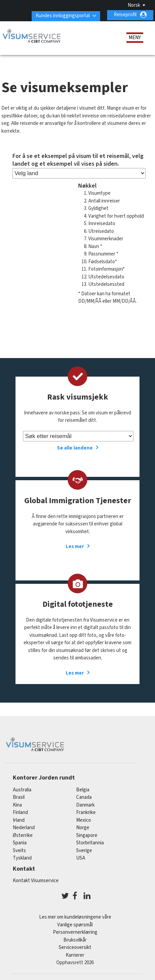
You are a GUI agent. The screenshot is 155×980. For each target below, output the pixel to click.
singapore (87, 834)
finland (20, 811)
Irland (19, 819)
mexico (84, 819)
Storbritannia (90, 842)
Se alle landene (75, 447)
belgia (83, 789)
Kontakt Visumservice (36, 879)
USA (81, 857)
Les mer (75, 546)
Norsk (134, 5)
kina (17, 804)
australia (22, 789)
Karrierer (75, 954)
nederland (24, 827)
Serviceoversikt (75, 946)
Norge (83, 827)
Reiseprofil (125, 15)
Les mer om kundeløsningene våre (75, 916)
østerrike (23, 834)
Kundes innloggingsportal (61, 15)
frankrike (86, 811)
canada (84, 796)
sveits (19, 850)
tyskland (22, 857)
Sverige (84, 850)
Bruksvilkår (75, 939)
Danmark (85, 804)
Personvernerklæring (75, 931)
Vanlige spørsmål (75, 923)
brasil (19, 796)
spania (20, 842)
